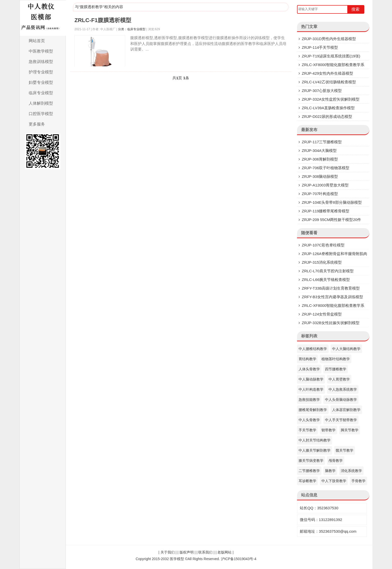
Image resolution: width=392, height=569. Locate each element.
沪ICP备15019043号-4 (239, 559)
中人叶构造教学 (311, 389)
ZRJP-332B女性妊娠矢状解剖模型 (331, 323)
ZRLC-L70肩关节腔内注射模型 (328, 271)
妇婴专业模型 (41, 82)
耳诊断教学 (307, 481)
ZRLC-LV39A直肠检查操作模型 (328, 108)
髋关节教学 (345, 450)
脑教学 (330, 471)
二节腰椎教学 (309, 471)
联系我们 (205, 552)
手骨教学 (358, 481)
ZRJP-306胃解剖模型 (320, 159)
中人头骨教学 (309, 420)
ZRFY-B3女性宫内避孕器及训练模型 (332, 297)
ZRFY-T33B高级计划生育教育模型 (331, 288)
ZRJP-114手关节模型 (320, 47)
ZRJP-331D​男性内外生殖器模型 (329, 39)
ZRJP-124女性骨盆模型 (322, 314)
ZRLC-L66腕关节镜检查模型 (326, 280)
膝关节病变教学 (311, 461)
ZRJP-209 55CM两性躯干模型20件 (331, 220)
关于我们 (168, 552)
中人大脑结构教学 (346, 349)
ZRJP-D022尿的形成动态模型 (327, 116)
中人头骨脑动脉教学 (341, 400)
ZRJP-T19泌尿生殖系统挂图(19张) (331, 56)
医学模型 (177, 559)
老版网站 (224, 552)
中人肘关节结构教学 (315, 440)
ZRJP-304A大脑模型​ (319, 151)
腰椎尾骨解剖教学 (313, 410)
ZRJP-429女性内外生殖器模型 (328, 73)
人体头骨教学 (309, 369)
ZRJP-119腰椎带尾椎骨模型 (326, 211)
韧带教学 (329, 430)
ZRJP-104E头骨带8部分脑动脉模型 (332, 202)
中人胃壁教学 (339, 379)
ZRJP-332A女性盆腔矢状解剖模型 (331, 99)
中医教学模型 (41, 51)
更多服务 (37, 124)
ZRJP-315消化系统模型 (322, 262)
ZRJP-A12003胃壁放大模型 (325, 185)
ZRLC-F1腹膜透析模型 (103, 20)
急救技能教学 (309, 400)
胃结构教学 (307, 359)
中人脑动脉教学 (311, 379)
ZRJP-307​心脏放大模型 (322, 91)
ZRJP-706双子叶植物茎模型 (326, 168)
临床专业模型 (41, 93)
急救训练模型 (41, 62)
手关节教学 (307, 430)
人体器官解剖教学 (346, 410)
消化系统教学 (351, 471)
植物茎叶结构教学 (336, 359)
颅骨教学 (336, 461)
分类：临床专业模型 (132, 29)
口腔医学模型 (41, 114)
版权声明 (187, 552)
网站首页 (37, 41)
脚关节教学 (350, 430)
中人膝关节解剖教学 (315, 450)
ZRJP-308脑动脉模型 (320, 176)
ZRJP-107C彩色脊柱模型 (323, 245)
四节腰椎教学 (336, 369)
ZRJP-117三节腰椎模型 (322, 142)
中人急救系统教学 (343, 389)
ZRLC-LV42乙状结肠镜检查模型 (329, 82)
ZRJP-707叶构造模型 (320, 194)
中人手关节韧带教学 (341, 420)
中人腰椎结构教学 (313, 349)
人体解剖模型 (41, 103)
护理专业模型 (41, 72)
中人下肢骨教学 (334, 481)
